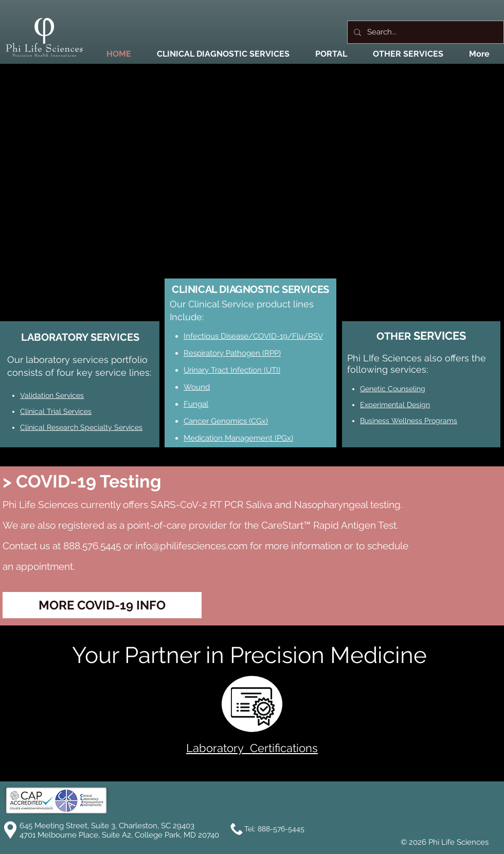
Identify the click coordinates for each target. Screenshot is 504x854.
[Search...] (425, 32)
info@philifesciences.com (191, 546)
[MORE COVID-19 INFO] (102, 605)
